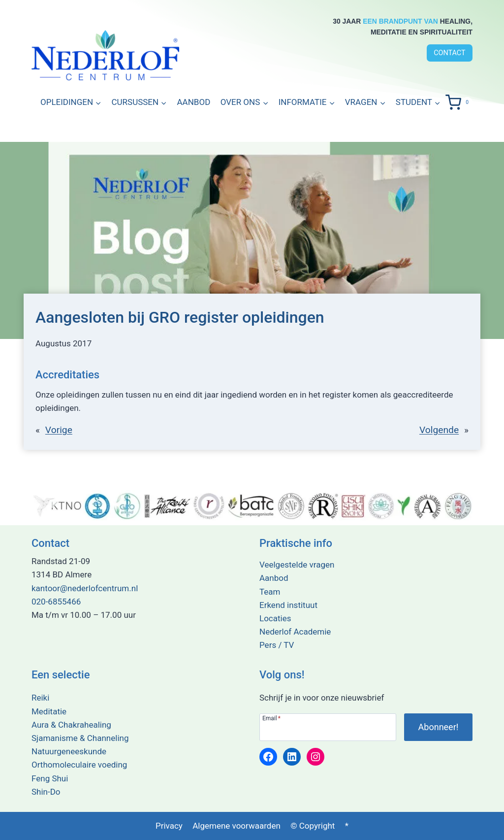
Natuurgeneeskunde (69, 751)
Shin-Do (46, 792)
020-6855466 (56, 602)
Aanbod (194, 102)
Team (270, 592)
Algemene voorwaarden (236, 826)
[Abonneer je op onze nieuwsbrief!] (438, 727)
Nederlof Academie (295, 632)
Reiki (40, 698)
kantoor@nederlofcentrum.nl (85, 588)
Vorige (59, 430)
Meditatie (49, 711)
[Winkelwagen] (459, 102)
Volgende (439, 430)
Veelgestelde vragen (297, 565)
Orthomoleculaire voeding (79, 765)
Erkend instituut (288, 605)
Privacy (169, 826)
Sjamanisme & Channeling (80, 738)
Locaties (275, 618)
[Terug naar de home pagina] (105, 55)
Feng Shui (50, 778)
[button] (306, 102)
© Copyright (313, 826)
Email (271, 718)
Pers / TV (277, 645)
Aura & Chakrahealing (71, 725)
